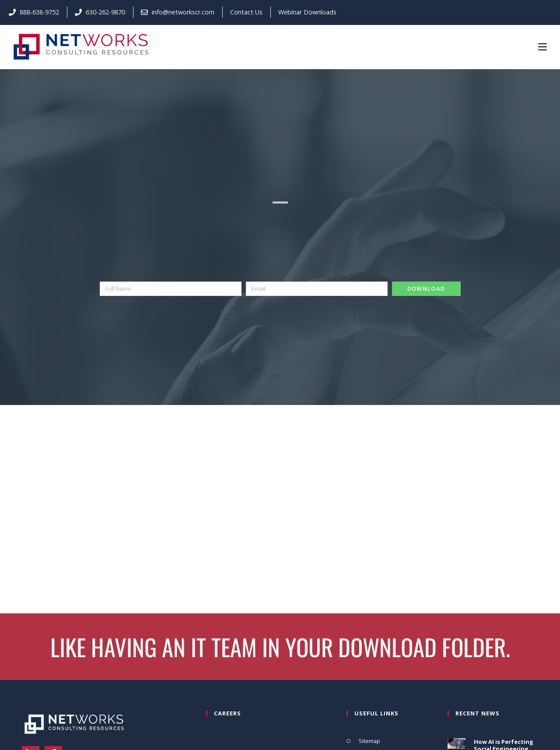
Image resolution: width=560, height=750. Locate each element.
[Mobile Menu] (542, 46)
